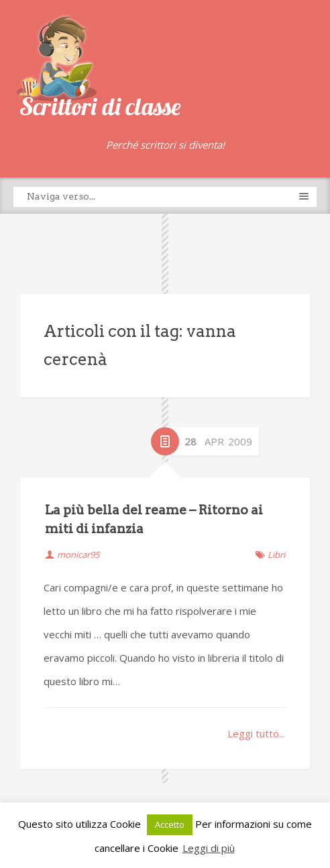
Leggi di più (209, 848)
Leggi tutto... (256, 733)
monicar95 (78, 555)
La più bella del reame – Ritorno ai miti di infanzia (154, 519)
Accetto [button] (170, 824)
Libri (276, 555)
